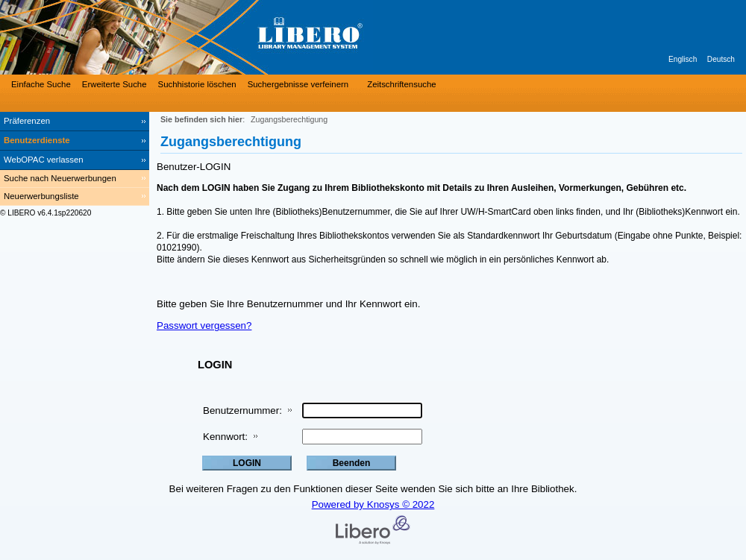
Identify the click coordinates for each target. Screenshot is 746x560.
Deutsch (721, 59)
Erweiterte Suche (115, 84)
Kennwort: (225, 437)
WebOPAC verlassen (44, 160)
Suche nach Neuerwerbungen (60, 178)
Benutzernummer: (242, 410)
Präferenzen (27, 121)
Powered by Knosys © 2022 (373, 504)
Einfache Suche (41, 84)
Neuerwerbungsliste (41, 196)
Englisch (683, 59)
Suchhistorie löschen (197, 84)
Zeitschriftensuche (401, 84)
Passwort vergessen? (204, 325)
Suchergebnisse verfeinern (298, 84)
